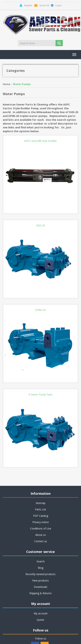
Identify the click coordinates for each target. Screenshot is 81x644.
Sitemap (40, 503)
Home (7, 84)
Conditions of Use (41, 528)
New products (40, 580)
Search (41, 561)
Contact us (41, 541)
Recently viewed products (40, 574)
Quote (40, 620)
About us (41, 535)
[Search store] (37, 43)
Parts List (40, 509)
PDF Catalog (41, 516)
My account (41, 613)
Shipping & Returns (40, 593)
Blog (41, 568)
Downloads (41, 587)
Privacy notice (41, 522)
